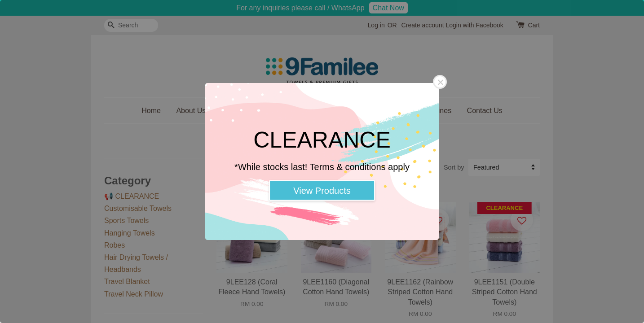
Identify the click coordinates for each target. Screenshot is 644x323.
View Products (322, 191)
